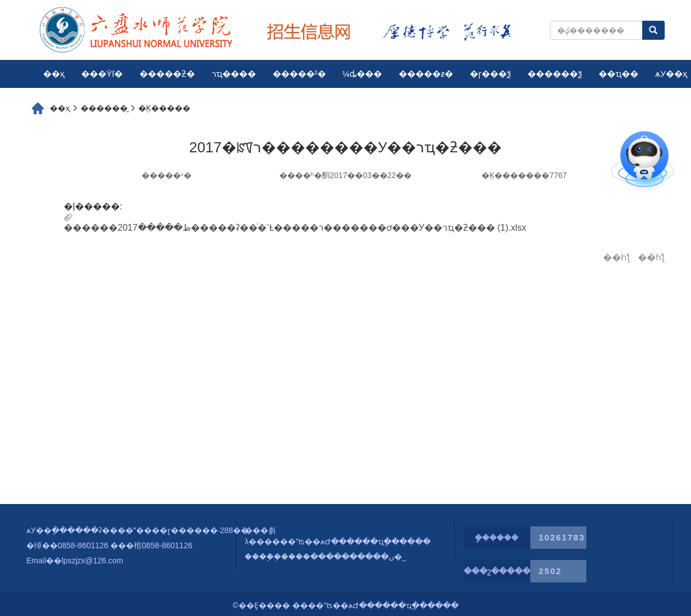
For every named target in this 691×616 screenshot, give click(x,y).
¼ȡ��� (363, 74)
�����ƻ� (167, 74)
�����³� (299, 74)
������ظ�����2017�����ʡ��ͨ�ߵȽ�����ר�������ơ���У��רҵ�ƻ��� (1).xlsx (295, 228)
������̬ (104, 108)
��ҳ (54, 74)
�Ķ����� (164, 108)
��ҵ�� (618, 74)
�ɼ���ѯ (490, 74)
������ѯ (555, 74)
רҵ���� (234, 74)
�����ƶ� (426, 74)
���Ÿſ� (102, 74)
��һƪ (617, 257)
